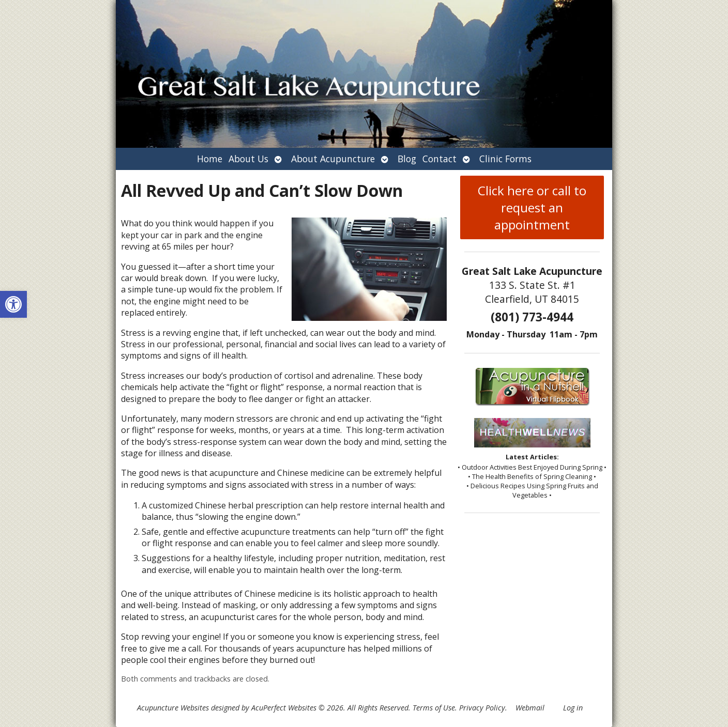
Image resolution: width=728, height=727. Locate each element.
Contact (439, 159)
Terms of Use (434, 708)
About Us (248, 159)
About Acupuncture (333, 159)
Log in (573, 708)
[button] (13, 304)
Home (210, 159)
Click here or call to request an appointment (532, 207)
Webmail (530, 708)
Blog (407, 159)
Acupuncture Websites (173, 708)
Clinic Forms (505, 159)
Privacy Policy (482, 708)
